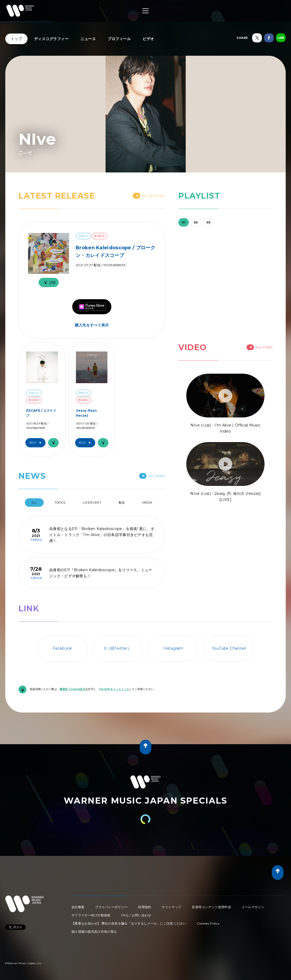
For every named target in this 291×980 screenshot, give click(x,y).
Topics (60, 503)
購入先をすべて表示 (92, 325)
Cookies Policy (208, 923)
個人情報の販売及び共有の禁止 (94, 932)
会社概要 (78, 907)
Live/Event (92, 503)
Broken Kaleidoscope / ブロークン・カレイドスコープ (115, 252)
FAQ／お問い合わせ (136, 915)
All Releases (149, 196)
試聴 (49, 282)
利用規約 (145, 907)
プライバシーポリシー (111, 907)
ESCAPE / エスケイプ (41, 413)
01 (184, 222)
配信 (122, 503)
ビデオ (148, 39)
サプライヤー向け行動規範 (91, 915)
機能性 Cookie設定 (72, 689)
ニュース (88, 39)
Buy (37, 443)
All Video (260, 347)
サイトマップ (171, 907)
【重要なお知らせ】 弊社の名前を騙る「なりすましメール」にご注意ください (129, 923)
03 (208, 222)
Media (147, 503)
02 (196, 222)
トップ (16, 39)
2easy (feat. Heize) (87, 413)
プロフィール (119, 39)
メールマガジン (253, 907)
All (34, 503)
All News (152, 476)
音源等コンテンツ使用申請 (211, 907)
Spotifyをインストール (114, 689)
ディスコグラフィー (51, 39)
